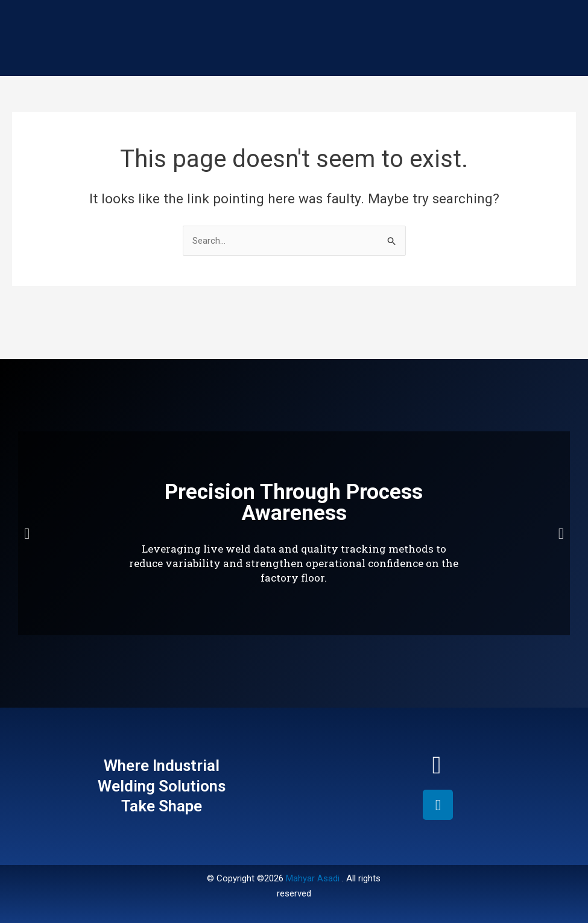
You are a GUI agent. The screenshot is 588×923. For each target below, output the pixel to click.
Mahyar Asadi (313, 878)
